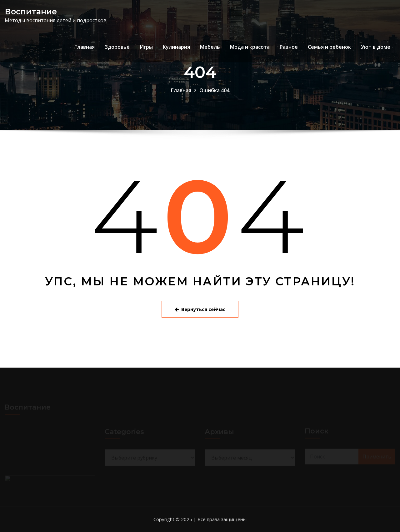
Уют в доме (376, 47)
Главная (85, 47)
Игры (146, 47)
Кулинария (176, 47)
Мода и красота (250, 47)
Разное (289, 47)
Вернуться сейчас (200, 309)
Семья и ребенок (329, 47)
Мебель (210, 47)
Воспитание (31, 11)
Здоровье (117, 47)
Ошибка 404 (214, 90)
